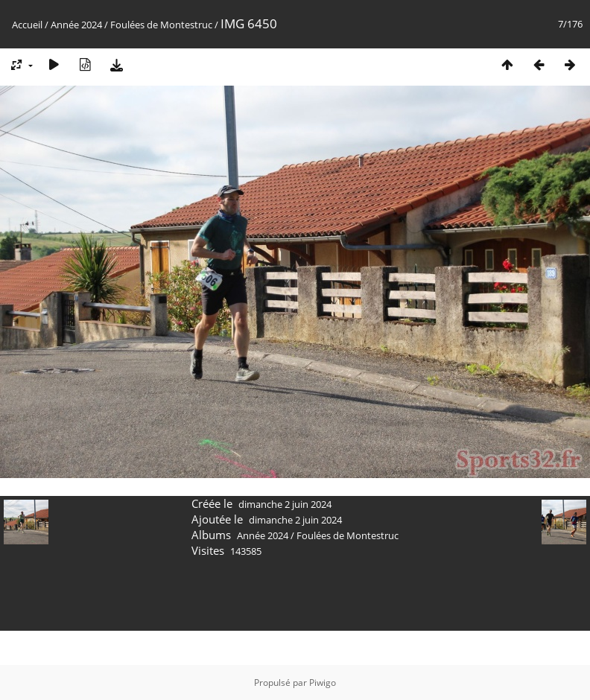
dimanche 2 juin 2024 (285, 504)
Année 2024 (76, 25)
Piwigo (323, 682)
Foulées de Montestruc (161, 25)
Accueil (27, 25)
